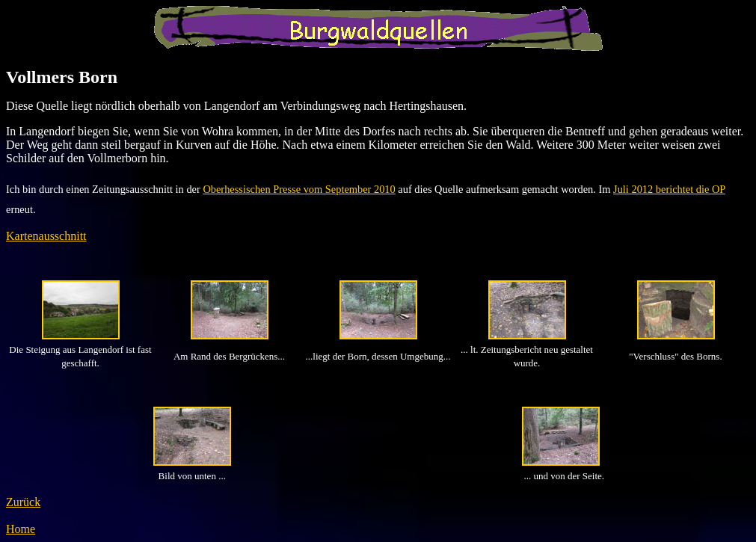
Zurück (23, 502)
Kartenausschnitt (46, 236)
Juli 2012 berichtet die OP (669, 189)
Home (21, 529)
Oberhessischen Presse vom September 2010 (299, 189)
